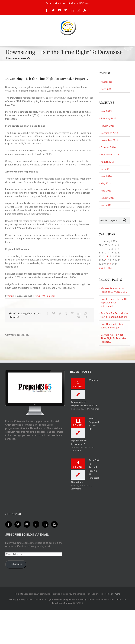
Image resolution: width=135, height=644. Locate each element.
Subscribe (16, 564)
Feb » (110, 268)
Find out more (113, 594)
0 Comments (49, 296)
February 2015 (109, 118)
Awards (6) (106, 82)
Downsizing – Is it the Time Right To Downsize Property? (114, 338)
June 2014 (106, 176)
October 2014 (108, 147)
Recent (114, 221)
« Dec (102, 268)
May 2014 (106, 183)
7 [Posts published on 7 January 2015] (106, 253)
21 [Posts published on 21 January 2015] (107, 260)
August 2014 (107, 162)
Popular (104, 221)
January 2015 (108, 126)
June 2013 (106, 191)
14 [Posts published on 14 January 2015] (107, 256)
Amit (10, 296)
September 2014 (110, 155)
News (37, 296)
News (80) (106, 89)
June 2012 (106, 205)
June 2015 (106, 111)
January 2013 (108, 198)
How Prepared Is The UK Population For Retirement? (114, 303)
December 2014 (109, 133)
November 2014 (110, 140)
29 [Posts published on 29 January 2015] (110, 264)
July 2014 (106, 169)
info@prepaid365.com (78, 3)
